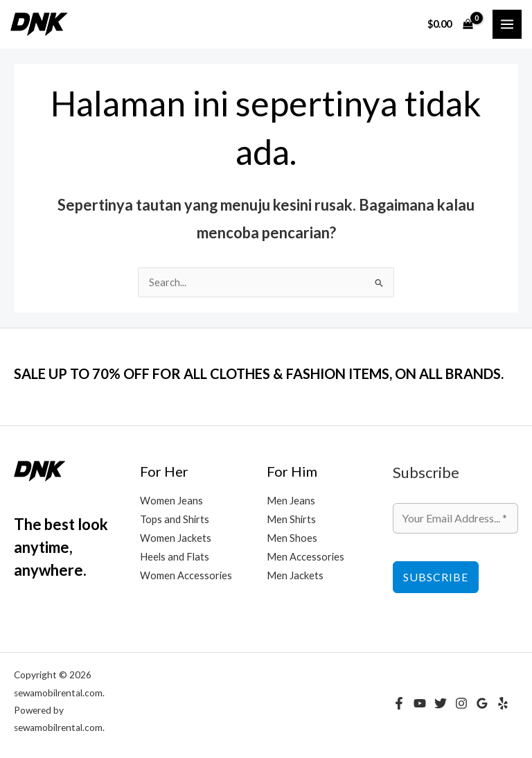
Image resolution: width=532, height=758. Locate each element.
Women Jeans (171, 501)
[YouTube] (420, 703)
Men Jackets (295, 575)
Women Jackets (176, 538)
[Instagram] (461, 703)
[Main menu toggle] (507, 24)
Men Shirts (291, 519)
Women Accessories (186, 575)
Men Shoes (292, 538)
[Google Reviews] (482, 703)
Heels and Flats (175, 557)
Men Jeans (291, 501)
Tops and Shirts (175, 519)
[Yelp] (503, 703)
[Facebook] (399, 703)
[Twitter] (441, 703)
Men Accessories (305, 557)
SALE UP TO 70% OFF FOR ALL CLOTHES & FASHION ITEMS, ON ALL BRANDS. (259, 373)
